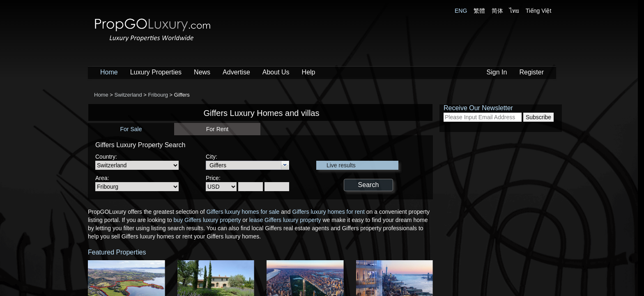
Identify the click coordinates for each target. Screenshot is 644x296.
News (202, 72)
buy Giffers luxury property (207, 220)
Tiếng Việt (539, 11)
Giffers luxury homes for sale (243, 212)
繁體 (479, 11)
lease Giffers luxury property (285, 220)
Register (531, 72)
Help (309, 72)
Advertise (236, 72)
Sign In (497, 72)
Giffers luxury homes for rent (329, 212)
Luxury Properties (156, 72)
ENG (461, 11)
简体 (497, 11)
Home (109, 72)
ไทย (514, 11)
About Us (276, 72)
